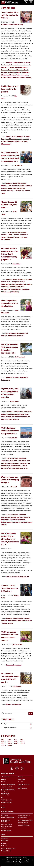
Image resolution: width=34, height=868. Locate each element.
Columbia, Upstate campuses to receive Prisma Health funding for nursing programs (10, 254)
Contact (17, 864)
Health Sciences (16, 289)
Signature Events (23, 70)
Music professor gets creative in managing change (10, 480)
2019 (22, 742)
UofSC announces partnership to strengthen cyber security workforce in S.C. (10, 539)
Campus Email (5, 841)
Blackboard (4, 846)
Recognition (24, 68)
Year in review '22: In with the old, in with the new (10, 15)
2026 (3, 740)
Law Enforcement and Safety (25, 820)
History (17, 68)
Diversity (11, 68)
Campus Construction (9, 73)
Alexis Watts (14, 401)
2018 (3, 744)
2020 (16, 742)
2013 (9, 746)
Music (3, 805)
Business (3, 779)
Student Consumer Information (10, 860)
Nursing (3, 808)
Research (4, 68)
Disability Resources (6, 831)
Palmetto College (23, 788)
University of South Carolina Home (10, 2)
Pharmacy (21, 777)
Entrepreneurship (16, 139)
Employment (5, 815)
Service (22, 188)
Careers (27, 73)
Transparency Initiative (26, 860)
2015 (22, 744)
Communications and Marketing (12, 25)
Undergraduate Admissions (11, 284)
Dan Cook (14, 487)
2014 (3, 746)
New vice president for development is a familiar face (10, 303)
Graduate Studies (14, 186)
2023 (22, 740)
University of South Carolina (14, 858)
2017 (9, 744)
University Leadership (13, 333)
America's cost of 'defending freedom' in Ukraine (10, 588)
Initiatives (5, 287)
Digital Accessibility (24, 862)
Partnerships (15, 188)
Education (4, 782)
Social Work (21, 782)
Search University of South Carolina (26, 2)
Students (9, 63)
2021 (9, 742)
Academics (27, 65)
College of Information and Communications (16, 78)
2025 (9, 740)
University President (16, 65)
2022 (3, 742)
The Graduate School (6, 787)
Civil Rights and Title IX (11, 862)
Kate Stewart (17, 686)
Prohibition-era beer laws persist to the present (10, 89)
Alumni (15, 63)
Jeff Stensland (20, 357)
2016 (16, 744)
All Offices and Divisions (24, 825)
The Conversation (7, 623)
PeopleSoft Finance (6, 851)
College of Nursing (13, 292)
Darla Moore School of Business (21, 621)
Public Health (22, 779)
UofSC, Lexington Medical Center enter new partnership (10, 431)
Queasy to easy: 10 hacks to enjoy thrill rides (9, 205)
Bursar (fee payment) (7, 824)
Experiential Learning (9, 282)
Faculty (21, 63)
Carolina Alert (5, 838)
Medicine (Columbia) (8, 468)
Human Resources (23, 818)
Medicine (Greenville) (7, 803)
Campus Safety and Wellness (8, 848)
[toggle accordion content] (31, 724)
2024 (16, 740)
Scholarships (21, 282)
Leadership (20, 73)
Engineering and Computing (8, 785)
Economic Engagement (9, 70)
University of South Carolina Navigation (31, 2)
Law (2, 798)
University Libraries (23, 823)
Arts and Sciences (6, 777)
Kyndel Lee (18, 165)
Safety (22, 186)
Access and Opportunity (24, 815)
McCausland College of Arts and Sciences (15, 75)
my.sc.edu (4, 843)
